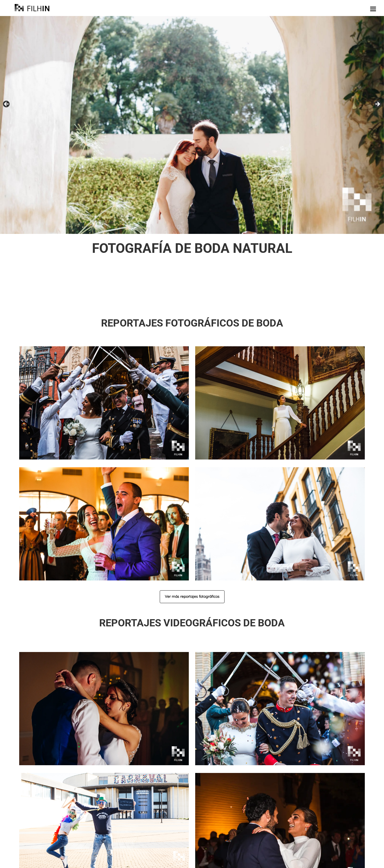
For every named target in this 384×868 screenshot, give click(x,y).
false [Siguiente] (377, 104)
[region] (192, 125)
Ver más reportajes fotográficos (192, 596)
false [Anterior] (7, 104)
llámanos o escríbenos (253, 299)
